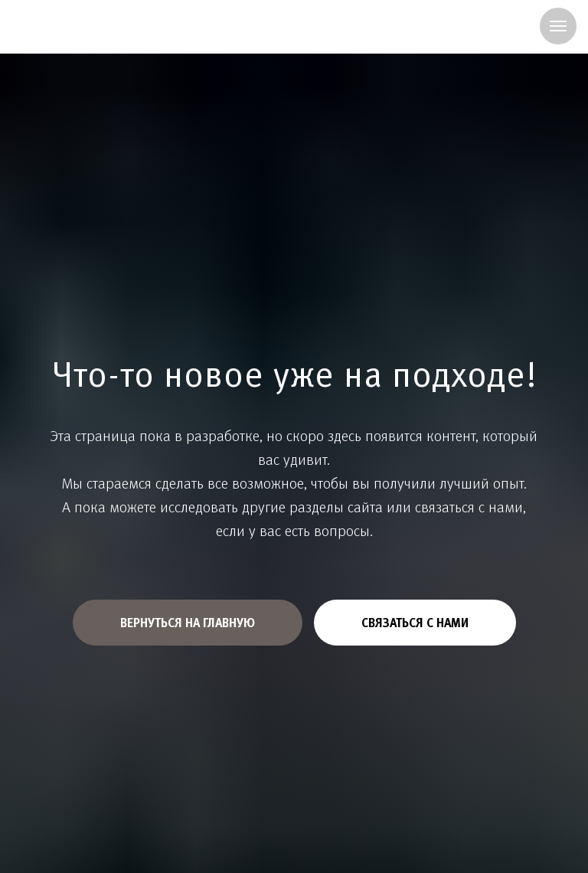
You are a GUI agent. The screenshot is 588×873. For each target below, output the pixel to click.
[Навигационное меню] (558, 26)
